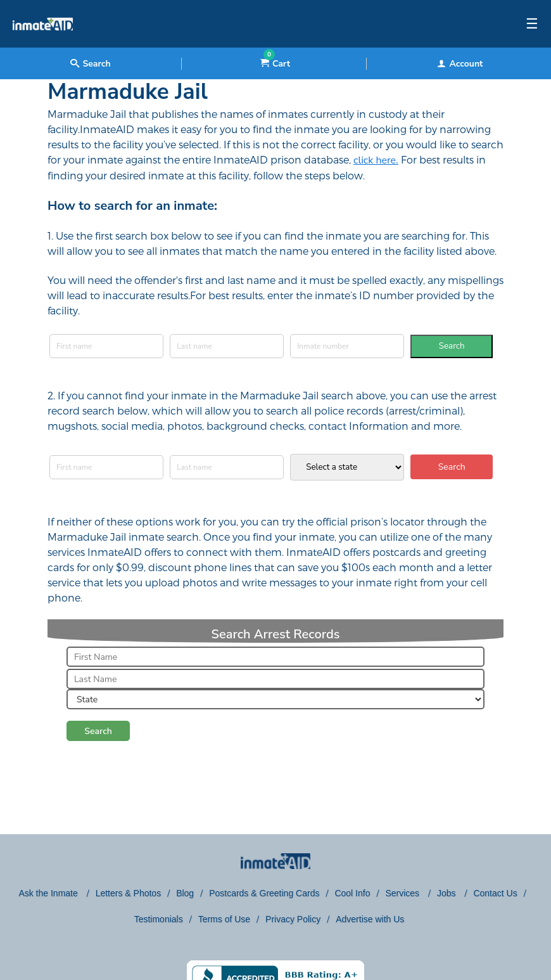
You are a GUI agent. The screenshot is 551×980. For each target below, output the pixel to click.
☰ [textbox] (532, 24)
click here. (376, 160)
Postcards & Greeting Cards (264, 893)
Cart (275, 64)
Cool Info (352, 893)
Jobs (447, 893)
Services (403, 893)
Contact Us (495, 893)
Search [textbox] (90, 64)
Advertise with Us (370, 919)
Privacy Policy (293, 919)
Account (460, 64)
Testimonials (159, 919)
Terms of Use (224, 919)
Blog (185, 893)
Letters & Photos (129, 893)
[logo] (43, 44)
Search (452, 346)
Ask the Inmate (49, 893)
